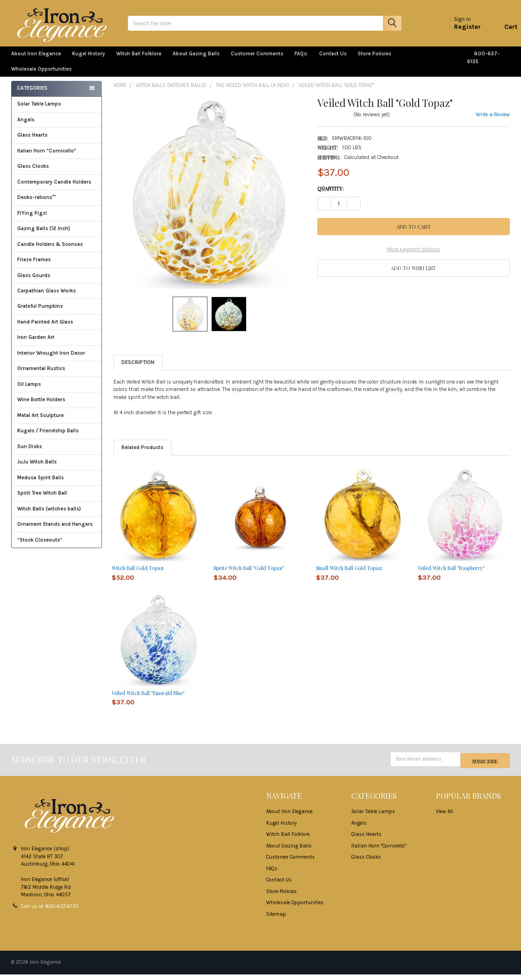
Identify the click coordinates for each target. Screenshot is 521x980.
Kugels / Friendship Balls (57, 438)
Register (460, 30)
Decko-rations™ (37, 204)
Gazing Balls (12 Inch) (57, 235)
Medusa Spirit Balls (40, 485)
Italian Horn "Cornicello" (47, 158)
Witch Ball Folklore (139, 61)
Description (138, 370)
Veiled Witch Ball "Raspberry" (451, 575)
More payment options (414, 257)
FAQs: (301, 61)
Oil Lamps (29, 391)
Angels (26, 127)
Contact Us (333, 61)
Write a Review (493, 122)
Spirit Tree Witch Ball (57, 500)
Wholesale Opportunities (41, 76)
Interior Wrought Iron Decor (57, 360)
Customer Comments (257, 61)
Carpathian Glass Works (57, 298)
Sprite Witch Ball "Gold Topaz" (249, 575)
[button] (414, 275)
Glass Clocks (57, 173)
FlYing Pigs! (32, 220)
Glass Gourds (57, 282)
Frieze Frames (34, 267)
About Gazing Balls (196, 61)
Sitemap (276, 920)
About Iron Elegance (36, 61)
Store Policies (378, 61)
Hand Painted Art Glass (45, 329)
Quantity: (331, 196)
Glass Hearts (57, 142)
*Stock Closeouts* (57, 546)
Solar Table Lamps (39, 111)
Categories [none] (32, 96)
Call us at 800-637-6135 (50, 912)
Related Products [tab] (142, 454)
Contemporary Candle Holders (54, 189)
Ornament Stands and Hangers (55, 531)
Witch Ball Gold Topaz (138, 575)
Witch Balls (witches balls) (57, 516)
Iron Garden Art (57, 344)
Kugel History (89, 61)
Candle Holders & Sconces (50, 251)
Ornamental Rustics (41, 375)
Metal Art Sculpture (57, 422)
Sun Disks (30, 454)
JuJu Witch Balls (57, 469)
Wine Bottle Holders (41, 407)
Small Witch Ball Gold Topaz (349, 575)
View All (444, 818)
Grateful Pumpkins (40, 313)
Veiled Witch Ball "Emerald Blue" (148, 700)
